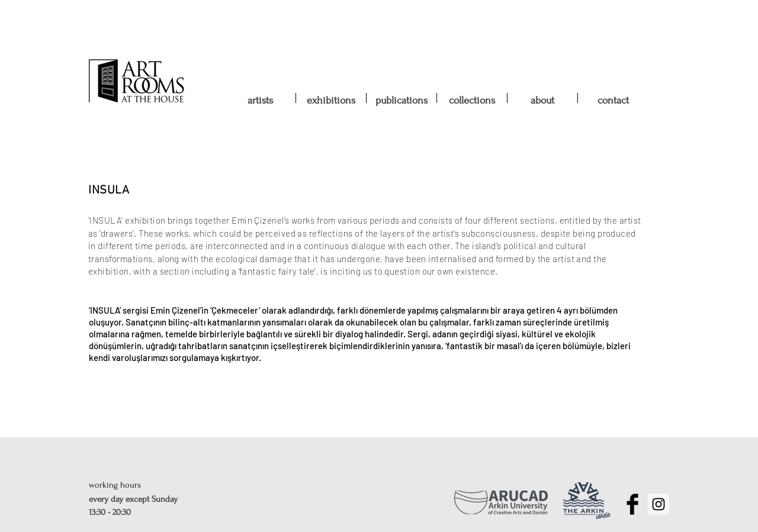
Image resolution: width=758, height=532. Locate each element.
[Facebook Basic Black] (632, 504)
